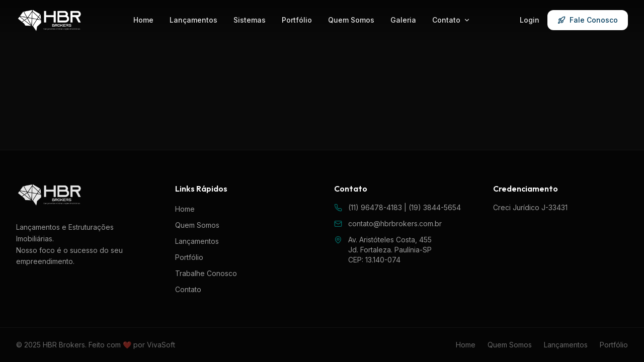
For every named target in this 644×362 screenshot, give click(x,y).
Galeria (403, 20)
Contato (451, 20)
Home (143, 20)
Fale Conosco (588, 20)
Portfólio (297, 20)
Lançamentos (193, 20)
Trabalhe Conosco (206, 273)
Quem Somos (351, 20)
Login (530, 20)
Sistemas (250, 20)
